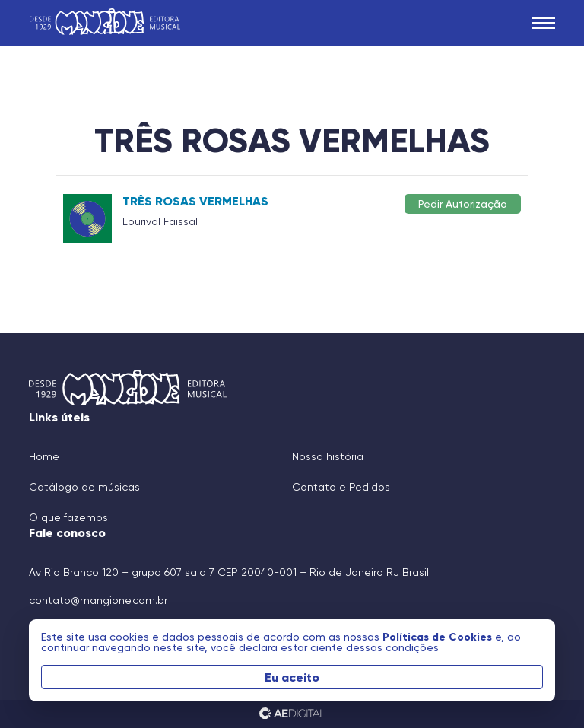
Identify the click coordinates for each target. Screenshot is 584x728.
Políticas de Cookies (439, 637)
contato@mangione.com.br (98, 600)
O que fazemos (68, 517)
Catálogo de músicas (84, 487)
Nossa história (328, 456)
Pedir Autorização (463, 203)
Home (44, 456)
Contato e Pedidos (341, 487)
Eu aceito (292, 677)
